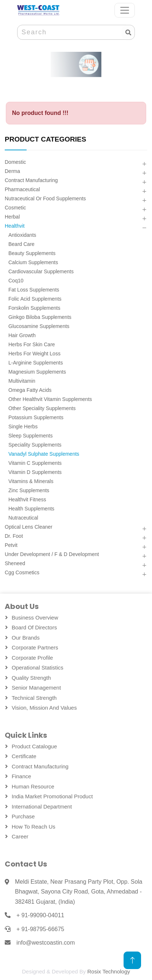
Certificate (24, 756)
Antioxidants (22, 235)
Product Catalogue (34, 746)
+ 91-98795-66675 (40, 929)
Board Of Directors (34, 627)
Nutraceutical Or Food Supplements (45, 198)
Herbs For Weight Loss (34, 354)
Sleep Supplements (30, 436)
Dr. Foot (14, 536)
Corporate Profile (32, 658)
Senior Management (36, 688)
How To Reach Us (34, 827)
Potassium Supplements (36, 417)
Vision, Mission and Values (44, 708)
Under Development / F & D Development (52, 554)
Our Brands (26, 638)
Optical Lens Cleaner (29, 527)
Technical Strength (34, 698)
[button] (144, 164)
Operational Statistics (38, 668)
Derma (12, 171)
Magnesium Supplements (37, 372)
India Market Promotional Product (52, 796)
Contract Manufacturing (31, 180)
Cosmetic (15, 208)
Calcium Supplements (33, 262)
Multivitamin (22, 381)
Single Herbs (23, 427)
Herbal (12, 217)
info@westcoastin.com (46, 943)
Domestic (15, 162)
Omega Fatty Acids (30, 390)
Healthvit (15, 226)
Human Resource (33, 786)
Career (20, 836)
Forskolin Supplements (34, 308)
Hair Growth (22, 335)
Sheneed (15, 563)
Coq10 (16, 281)
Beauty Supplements (32, 253)
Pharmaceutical (22, 189)
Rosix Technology (108, 971)
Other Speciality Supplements (42, 408)
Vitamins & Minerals (31, 481)
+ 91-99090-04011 (40, 915)
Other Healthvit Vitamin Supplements (50, 399)
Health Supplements (31, 509)
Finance (21, 776)
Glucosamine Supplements (39, 326)
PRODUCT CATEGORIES (45, 139)
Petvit (11, 545)
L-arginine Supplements (36, 363)
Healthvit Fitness (27, 499)
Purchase (23, 816)
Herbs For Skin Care (32, 344)
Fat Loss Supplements (34, 290)
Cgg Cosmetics (22, 572)
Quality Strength (31, 678)
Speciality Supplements (35, 445)
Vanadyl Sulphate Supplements (44, 454)
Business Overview (35, 618)
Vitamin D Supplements (35, 472)
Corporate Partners (35, 647)
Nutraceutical (23, 518)
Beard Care (22, 244)
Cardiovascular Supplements (41, 271)
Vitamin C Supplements (35, 463)
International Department (42, 807)
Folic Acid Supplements (35, 299)
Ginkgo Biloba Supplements (40, 317)
